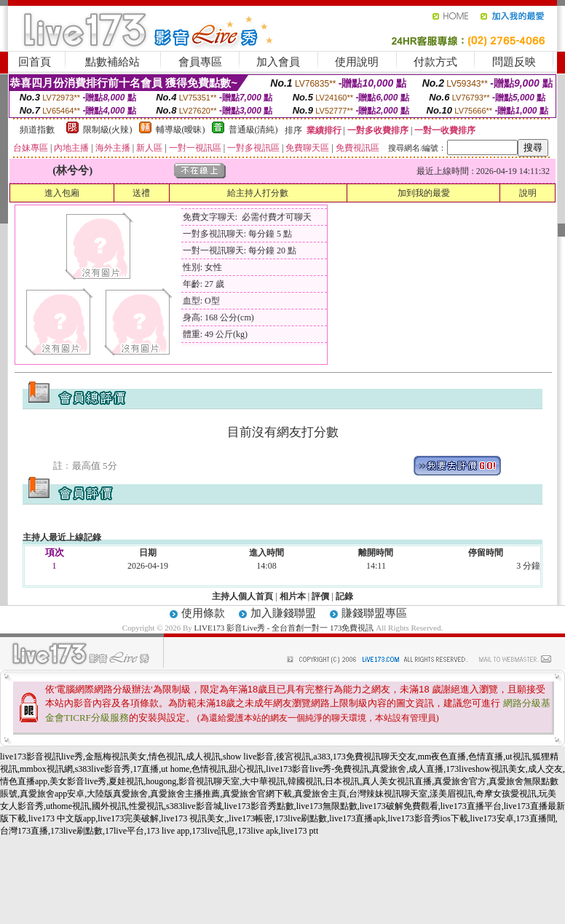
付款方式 (435, 62)
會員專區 (200, 62)
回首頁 (35, 62)
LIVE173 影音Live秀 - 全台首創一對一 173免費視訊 (284, 628)
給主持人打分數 (258, 193)
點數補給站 (112, 62)
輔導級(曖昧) (181, 130)
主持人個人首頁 (242, 596)
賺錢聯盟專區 (374, 613)
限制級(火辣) (108, 130)
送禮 (141, 193)
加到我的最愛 (424, 193)
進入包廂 (62, 193)
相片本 (293, 596)
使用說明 (357, 62)
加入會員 (278, 62)
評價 (320, 596)
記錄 (344, 596)
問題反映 (514, 62)
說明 (528, 193)
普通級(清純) (253, 130)
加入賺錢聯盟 (283, 613)
